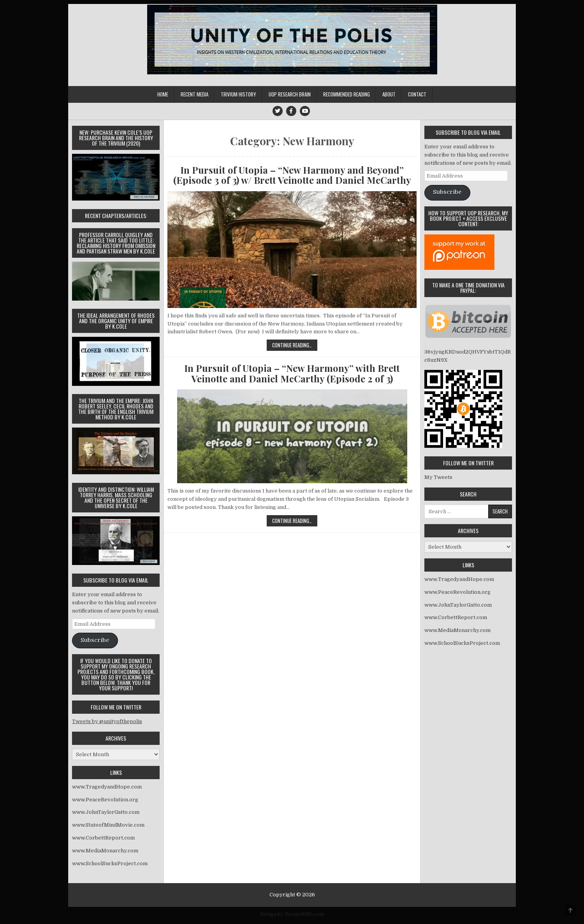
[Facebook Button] (291, 111)
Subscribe (95, 640)
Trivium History (238, 94)
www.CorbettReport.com (103, 838)
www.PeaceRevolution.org (105, 800)
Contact (417, 94)
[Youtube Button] (305, 111)
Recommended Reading (347, 94)
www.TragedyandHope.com (107, 787)
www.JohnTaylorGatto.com (106, 812)
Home (163, 94)
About (389, 94)
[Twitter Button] (278, 111)
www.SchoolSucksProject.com (110, 863)
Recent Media (194, 94)
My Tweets (438, 477)
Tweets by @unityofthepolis (107, 721)
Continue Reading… (295, 346)
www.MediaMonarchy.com (105, 851)
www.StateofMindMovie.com (108, 825)
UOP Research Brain (290, 94)
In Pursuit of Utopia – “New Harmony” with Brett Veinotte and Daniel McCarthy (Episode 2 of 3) (292, 373)
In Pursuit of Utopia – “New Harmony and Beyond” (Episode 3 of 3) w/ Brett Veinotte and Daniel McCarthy (292, 175)
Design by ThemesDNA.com (292, 914)
